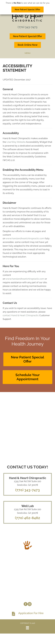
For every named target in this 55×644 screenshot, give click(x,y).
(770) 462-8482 (28, 518)
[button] (28, 359)
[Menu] (27, 628)
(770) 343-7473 (28, 27)
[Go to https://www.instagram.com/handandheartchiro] (30, 604)
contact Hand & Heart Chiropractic (21, 315)
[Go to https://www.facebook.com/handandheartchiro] (26, 604)
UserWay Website (16, 142)
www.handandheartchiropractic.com (25, 238)
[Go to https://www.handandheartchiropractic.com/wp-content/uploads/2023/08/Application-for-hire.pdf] (28, 614)
